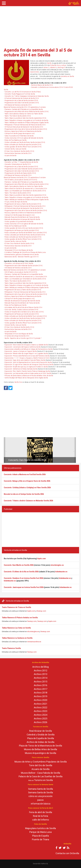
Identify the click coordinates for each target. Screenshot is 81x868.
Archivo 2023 (41, 711)
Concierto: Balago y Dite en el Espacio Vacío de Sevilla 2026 (27, 481)
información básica (41, 804)
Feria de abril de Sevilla (41, 812)
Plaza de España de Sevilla (41, 738)
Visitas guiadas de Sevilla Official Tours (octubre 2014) (23, 147)
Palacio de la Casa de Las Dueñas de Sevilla (40, 776)
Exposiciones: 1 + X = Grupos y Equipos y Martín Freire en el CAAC (27, 358)
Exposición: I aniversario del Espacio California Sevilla (23, 347)
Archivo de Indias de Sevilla (40, 742)
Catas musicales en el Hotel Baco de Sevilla (19, 136)
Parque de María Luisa (40, 832)
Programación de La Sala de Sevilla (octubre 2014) (21, 101)
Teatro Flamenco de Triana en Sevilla (16, 607)
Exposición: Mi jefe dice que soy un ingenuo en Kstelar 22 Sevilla (26, 367)
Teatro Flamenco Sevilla (11, 648)
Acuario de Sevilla (10, 156)
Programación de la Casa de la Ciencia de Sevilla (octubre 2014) (26, 129)
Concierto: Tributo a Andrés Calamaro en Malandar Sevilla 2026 (28, 501)
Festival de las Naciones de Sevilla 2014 (18, 153)
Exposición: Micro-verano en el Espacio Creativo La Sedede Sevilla (26, 345)
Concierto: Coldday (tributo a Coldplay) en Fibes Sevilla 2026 (27, 488)
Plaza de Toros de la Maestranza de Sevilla (40, 746)
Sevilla (49, 63)
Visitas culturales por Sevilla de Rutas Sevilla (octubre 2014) (25, 142)
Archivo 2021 (41, 704)
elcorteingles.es (33, 631)
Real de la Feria (40, 816)
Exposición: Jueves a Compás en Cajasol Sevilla (21, 351)
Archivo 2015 (41, 682)
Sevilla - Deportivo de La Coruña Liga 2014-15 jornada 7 (23, 338)
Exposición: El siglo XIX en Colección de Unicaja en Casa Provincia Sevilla (29, 365)
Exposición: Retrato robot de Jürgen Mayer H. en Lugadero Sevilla (26, 354)
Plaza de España (40, 836)
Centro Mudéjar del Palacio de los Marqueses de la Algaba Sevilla (26, 378)
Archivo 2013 (41, 674)
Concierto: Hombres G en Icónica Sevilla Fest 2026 (23, 578)
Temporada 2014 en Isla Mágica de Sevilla (19, 250)
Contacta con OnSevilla (67, 853)
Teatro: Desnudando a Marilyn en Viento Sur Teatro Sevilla (24, 114)
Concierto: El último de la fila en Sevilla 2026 (21, 572)
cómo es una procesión (40, 796)
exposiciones (35, 72)
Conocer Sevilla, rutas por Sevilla (15, 149)
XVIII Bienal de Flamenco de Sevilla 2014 (18, 105)
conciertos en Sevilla (67, 76)
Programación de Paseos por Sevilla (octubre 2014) (22, 230)
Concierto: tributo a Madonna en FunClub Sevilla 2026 (25, 474)
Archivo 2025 (41, 719)
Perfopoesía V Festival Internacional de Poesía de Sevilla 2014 (25, 125)
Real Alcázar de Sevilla (41, 731)
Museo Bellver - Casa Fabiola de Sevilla (40, 773)
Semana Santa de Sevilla (40, 789)
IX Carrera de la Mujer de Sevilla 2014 (17, 336)
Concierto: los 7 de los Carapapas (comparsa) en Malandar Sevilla (27, 96)
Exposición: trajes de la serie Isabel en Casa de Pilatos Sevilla (25, 360)
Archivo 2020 (41, 700)
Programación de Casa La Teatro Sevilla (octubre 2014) (23, 204)
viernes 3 (46, 68)
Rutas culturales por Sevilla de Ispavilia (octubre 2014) (23, 145)
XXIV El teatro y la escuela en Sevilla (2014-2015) (21, 180)
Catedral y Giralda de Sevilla (41, 735)
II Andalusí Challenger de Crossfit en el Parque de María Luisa (25, 252)
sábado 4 (53, 68)
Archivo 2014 (41, 678)
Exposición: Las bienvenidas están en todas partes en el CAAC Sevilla (28, 373)
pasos (40, 800)
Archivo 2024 (41, 715)
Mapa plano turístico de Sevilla (40, 828)
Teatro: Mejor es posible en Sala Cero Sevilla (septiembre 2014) (25, 118)
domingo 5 (61, 68)
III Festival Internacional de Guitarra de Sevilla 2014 (22, 98)
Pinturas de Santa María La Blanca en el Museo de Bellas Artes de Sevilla (29, 376)
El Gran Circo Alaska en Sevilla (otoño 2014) (19, 151)
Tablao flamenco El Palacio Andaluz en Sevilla (20, 618)
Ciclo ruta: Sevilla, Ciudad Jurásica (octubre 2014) (21, 310)
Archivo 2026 (41, 722)
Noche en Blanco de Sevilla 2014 (42, 85)
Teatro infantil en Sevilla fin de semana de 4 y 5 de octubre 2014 (26, 189)
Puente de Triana (40, 839)
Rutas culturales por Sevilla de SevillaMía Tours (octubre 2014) (26, 233)
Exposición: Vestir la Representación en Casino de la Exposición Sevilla (28, 362)
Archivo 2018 (41, 693)
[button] (5, 450)
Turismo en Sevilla (43, 780)
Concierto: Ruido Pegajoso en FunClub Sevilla (20, 94)
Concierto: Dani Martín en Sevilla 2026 (27, 460)
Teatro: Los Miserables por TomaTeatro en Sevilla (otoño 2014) (25, 191)
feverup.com (41, 611)
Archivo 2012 (41, 671)
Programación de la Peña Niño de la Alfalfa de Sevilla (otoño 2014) (27, 112)
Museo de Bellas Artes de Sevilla (40, 749)
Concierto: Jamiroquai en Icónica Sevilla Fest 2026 (24, 587)
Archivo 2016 (41, 685)
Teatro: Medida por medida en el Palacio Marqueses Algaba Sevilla (27, 123)
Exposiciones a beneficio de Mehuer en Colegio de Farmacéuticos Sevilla (28, 349)
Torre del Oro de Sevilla (40, 765)
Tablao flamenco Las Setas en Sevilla (16, 628)
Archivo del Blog (40, 667)
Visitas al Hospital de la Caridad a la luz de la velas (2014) (24, 312)
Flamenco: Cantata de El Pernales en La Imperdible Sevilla (24, 109)
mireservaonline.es (34, 642)
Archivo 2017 (41, 689)
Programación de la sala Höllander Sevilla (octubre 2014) (24, 169)
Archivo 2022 (41, 707)
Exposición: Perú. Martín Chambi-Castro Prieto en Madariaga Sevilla (27, 371)
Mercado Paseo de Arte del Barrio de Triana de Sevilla (22, 217)
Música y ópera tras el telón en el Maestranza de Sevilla (23, 131)
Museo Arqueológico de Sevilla (40, 753)
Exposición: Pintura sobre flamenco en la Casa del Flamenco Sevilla (27, 356)
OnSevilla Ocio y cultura (58, 65)
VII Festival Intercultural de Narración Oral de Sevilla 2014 (24, 127)
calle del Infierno (41, 820)
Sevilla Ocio (18, 382)
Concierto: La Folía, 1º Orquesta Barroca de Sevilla (21, 162)
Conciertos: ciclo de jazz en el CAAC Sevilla (19, 263)
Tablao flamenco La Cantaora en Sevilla (17, 638)
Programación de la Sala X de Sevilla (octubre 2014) (22, 103)
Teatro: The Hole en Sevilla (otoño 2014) (18, 116)
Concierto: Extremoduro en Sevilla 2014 (18, 164)
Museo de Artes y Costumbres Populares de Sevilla (41, 762)
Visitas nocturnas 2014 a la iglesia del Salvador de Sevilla (24, 138)
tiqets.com (31, 611)
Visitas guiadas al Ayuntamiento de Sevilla (19, 222)
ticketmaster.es (61, 572)
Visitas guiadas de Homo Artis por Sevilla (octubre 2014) (24, 228)
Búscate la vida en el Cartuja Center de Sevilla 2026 (24, 494)
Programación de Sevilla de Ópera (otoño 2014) (20, 173)
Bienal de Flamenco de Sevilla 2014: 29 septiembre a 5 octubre (25, 107)
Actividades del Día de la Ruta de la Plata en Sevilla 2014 (23, 307)
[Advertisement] (40, 26)
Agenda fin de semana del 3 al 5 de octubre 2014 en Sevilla (38, 52)
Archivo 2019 (41, 696)
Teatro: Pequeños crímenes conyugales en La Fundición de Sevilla (26, 120)
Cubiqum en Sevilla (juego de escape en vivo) (20, 133)
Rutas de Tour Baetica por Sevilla (16, 140)
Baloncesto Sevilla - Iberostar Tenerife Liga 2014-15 (22, 257)
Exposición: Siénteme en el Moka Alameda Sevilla (21, 369)
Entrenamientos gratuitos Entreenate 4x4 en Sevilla (22, 255)
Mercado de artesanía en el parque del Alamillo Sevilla (22, 219)
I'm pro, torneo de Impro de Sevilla (16, 202)
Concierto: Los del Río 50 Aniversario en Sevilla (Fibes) (23, 92)
